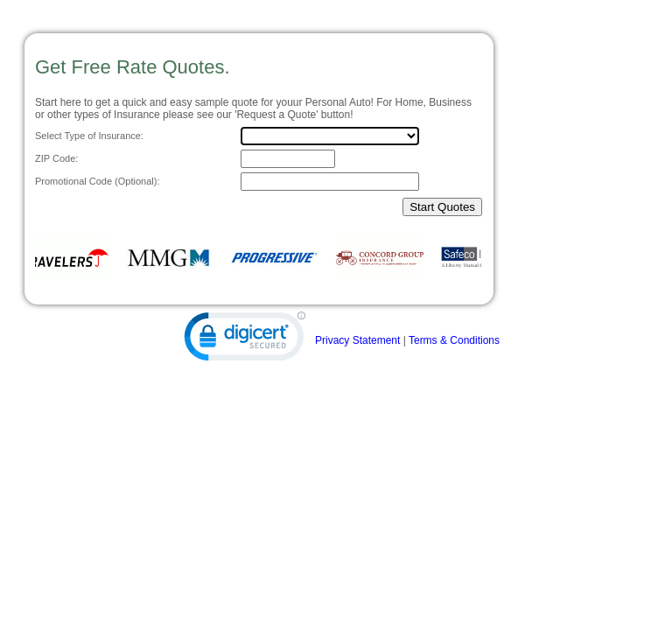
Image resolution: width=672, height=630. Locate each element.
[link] (245, 340)
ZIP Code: (56, 158)
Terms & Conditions (454, 340)
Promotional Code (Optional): (97, 181)
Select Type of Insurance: (89, 136)
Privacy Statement (357, 340)
